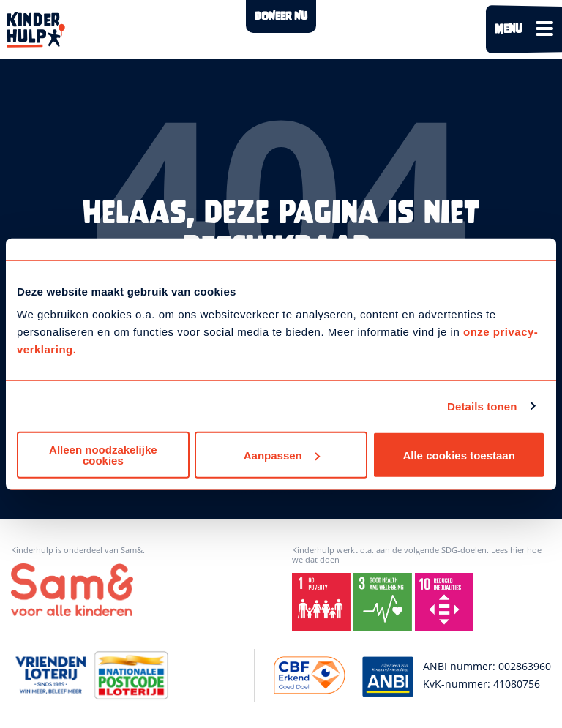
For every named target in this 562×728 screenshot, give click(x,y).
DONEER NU (281, 16)
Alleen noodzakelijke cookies (103, 455)
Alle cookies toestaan (458, 455)
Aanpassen (282, 455)
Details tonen (482, 406)
